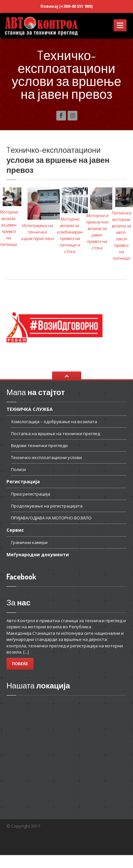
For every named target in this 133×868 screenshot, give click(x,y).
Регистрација (23, 481)
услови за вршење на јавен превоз (58, 160)
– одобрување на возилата (54, 422)
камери (29, 542)
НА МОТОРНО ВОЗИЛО (51, 518)
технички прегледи (39, 445)
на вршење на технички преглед (55, 434)
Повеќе (20, 664)
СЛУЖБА (30, 410)
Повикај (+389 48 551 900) (66, 6)
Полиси (18, 469)
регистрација (31, 494)
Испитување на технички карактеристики (37, 232)
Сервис (15, 530)
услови (46, 457)
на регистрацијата (47, 506)
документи (38, 554)
